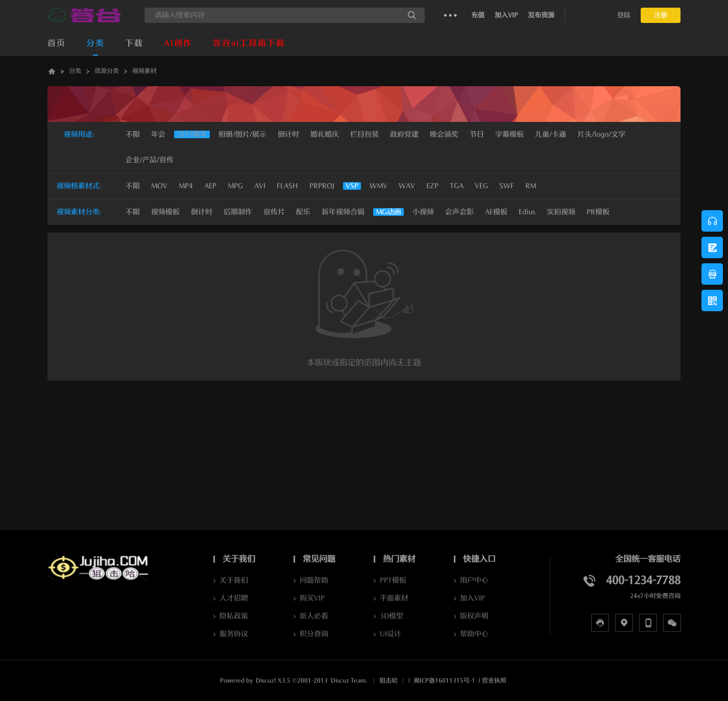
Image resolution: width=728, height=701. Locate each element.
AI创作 (178, 43)
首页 (57, 43)
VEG (481, 186)
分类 (95, 43)
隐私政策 (234, 616)
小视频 (423, 212)
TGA (457, 186)
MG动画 (389, 212)
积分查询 (314, 634)
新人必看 (314, 616)
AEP (210, 186)
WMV (379, 186)
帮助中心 (474, 634)
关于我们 (234, 580)
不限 (133, 134)
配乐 (303, 212)
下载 (134, 43)
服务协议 (234, 634)
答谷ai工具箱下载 (249, 43)
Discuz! (266, 681)
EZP (432, 186)
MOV (159, 186)
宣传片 (274, 212)
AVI (260, 186)
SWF (507, 186)
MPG (235, 186)
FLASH (287, 186)
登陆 (624, 15)
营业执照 (494, 681)
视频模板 (165, 212)
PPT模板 (393, 580)
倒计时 (202, 212)
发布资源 (541, 15)
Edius (527, 212)
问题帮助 (314, 580)
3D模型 (392, 616)
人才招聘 (234, 598)
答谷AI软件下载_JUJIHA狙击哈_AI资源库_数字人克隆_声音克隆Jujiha (52, 71)
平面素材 (394, 598)
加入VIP (506, 15)
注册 (661, 15)
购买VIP (312, 598)
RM (531, 186)
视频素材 (144, 71)
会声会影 (459, 212)
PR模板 (598, 212)
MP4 (186, 186)
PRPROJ (322, 186)
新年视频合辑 (343, 212)
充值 (478, 15)
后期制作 (238, 212)
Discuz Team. (349, 681)
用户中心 (474, 580)
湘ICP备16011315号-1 (444, 681)
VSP (352, 186)
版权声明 (474, 616)
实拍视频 (561, 212)
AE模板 (496, 212)
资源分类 (107, 71)
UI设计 (391, 634)
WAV (407, 186)
